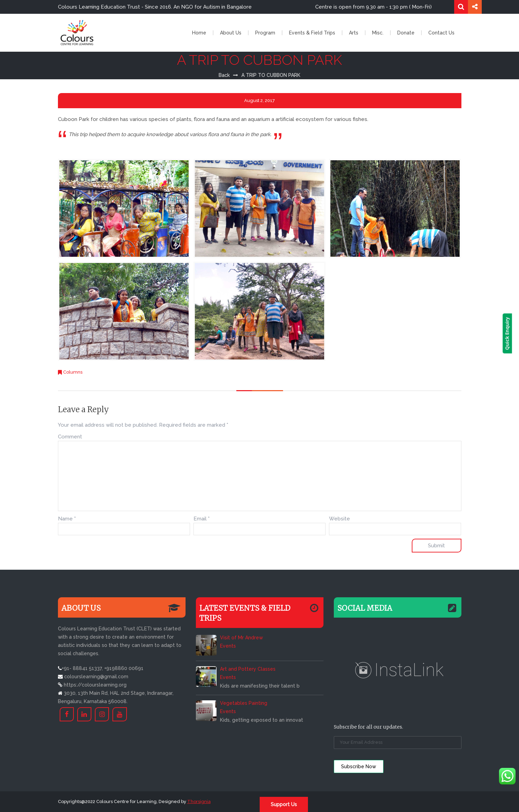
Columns (73, 372)
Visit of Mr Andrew (241, 638)
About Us (231, 33)
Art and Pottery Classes (248, 669)
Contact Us (441, 33)
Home (199, 33)
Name (67, 519)
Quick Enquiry (514, 334)
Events (228, 646)
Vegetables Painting (244, 703)
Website (340, 519)
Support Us (284, 804)
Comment (70, 437)
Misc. (378, 33)
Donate (406, 33)
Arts (354, 33)
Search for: (461, 7)
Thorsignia (199, 801)
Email (202, 519)
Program (265, 33)
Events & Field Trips (312, 33)
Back (224, 75)
